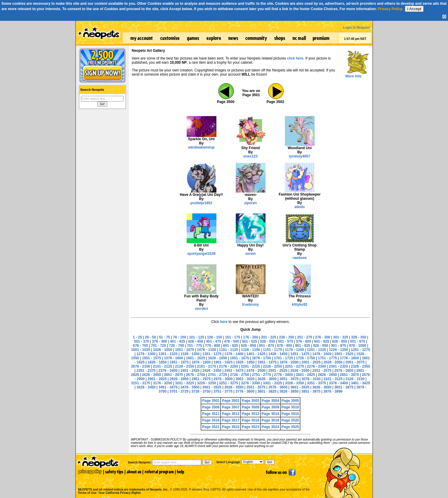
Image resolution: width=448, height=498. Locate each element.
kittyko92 (299, 305)
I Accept (414, 9)
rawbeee (299, 258)
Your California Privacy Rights (120, 493)
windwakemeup (201, 147)
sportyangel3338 (201, 254)
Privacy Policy (390, 9)
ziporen (250, 203)
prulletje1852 (201, 203)
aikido (300, 207)
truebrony (250, 305)
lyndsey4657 (300, 156)
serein (250, 254)
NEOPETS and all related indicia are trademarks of (123, 483)
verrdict (201, 309)
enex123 (250, 156)
